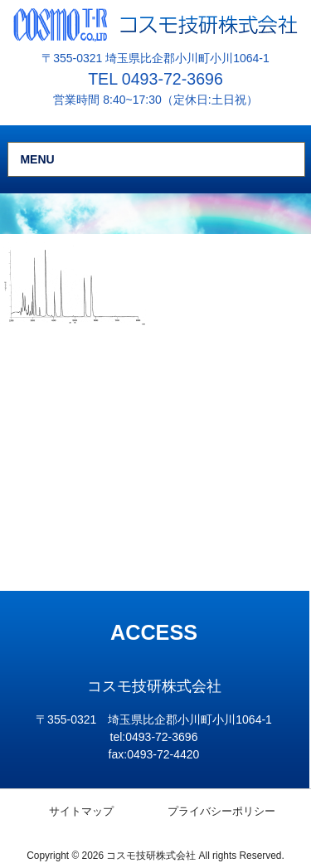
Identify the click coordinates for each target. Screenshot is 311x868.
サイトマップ (81, 811)
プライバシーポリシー (221, 811)
